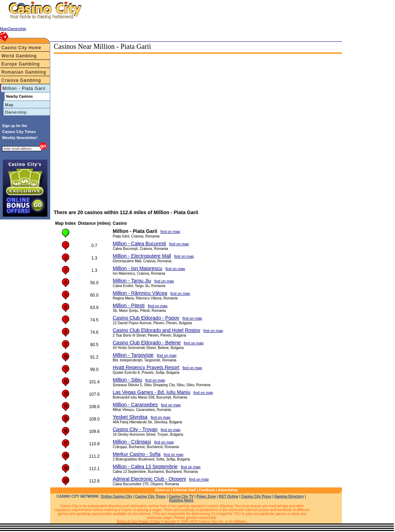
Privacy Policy (149, 522)
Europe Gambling (21, 64)
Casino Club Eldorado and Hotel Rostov (156, 330)
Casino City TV (181, 496)
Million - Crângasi (132, 442)
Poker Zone (206, 496)
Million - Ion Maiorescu (138, 268)
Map (9, 105)
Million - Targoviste (133, 355)
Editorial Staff (184, 490)
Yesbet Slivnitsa (130, 417)
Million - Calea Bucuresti (140, 244)
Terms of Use (127, 522)
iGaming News (181, 500)
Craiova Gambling (21, 80)
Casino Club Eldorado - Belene (147, 343)
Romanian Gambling (24, 72)
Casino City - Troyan (135, 429)
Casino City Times (150, 496)
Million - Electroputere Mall (142, 256)
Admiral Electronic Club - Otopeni (149, 479)
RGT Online (229, 496)
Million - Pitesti (129, 305)
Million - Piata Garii (24, 88)
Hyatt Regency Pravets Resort (146, 367)
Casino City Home (21, 48)
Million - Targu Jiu (132, 281)
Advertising (228, 490)
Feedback (207, 490)
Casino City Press (256, 496)
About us (162, 490)
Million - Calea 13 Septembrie (145, 467)
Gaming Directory (289, 496)
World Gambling (19, 56)
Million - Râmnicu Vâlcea (140, 293)
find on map (170, 231)
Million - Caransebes (135, 405)
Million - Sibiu (127, 380)
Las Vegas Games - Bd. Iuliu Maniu (152, 392)
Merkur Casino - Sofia (137, 454)
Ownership (16, 112)
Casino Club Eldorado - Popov (146, 318)
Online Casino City (117, 496)
